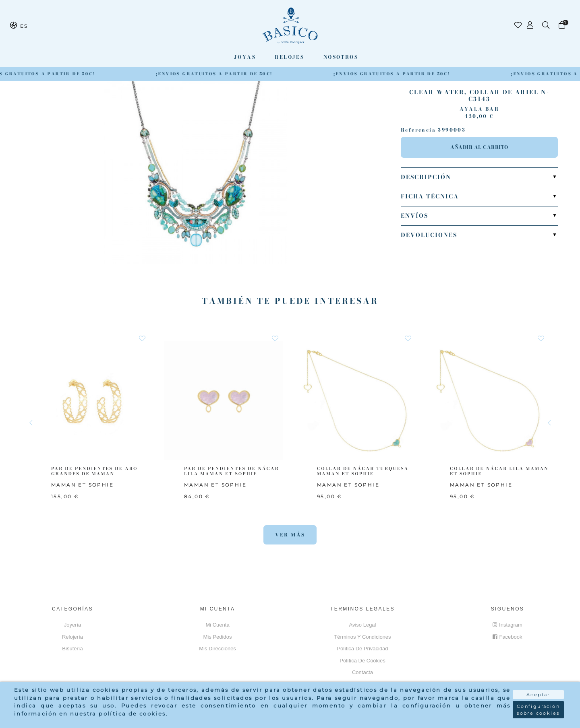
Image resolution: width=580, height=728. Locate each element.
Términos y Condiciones (362, 637)
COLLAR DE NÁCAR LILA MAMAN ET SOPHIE (499, 471)
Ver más (290, 535)
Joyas (245, 57)
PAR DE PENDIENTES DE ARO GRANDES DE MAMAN (94, 471)
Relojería (72, 637)
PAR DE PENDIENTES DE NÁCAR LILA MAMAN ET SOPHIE (232, 471)
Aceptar (538, 695)
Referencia (418, 130)
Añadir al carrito (479, 147)
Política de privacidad (362, 649)
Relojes (289, 57)
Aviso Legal (363, 625)
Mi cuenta (217, 625)
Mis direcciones (217, 649)
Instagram (507, 625)
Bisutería (72, 649)
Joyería (73, 625)
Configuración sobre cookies (538, 710)
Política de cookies (362, 661)
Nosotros (341, 57)
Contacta (362, 672)
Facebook (507, 637)
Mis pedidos (218, 637)
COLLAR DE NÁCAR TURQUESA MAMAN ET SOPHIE (363, 471)
